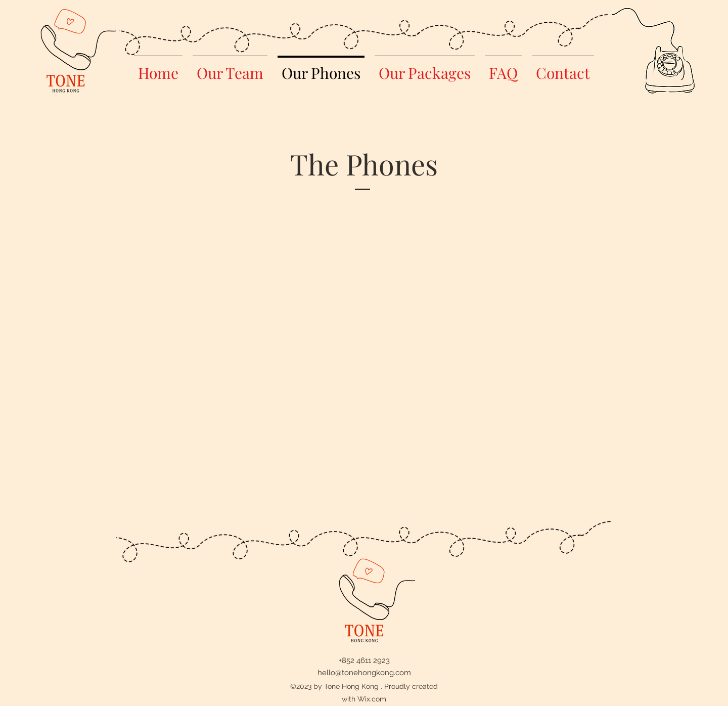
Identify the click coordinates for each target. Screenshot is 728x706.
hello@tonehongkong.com (364, 673)
